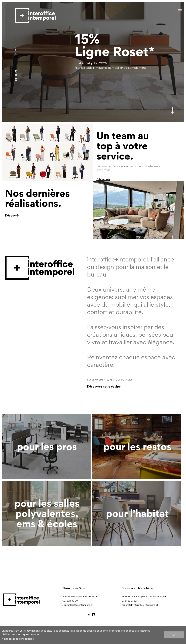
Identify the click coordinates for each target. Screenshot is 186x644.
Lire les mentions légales (19, 639)
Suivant (15, 51)
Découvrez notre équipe (104, 386)
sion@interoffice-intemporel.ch (78, 605)
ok (174, 635)
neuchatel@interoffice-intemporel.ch (140, 605)
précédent (16, 76)
